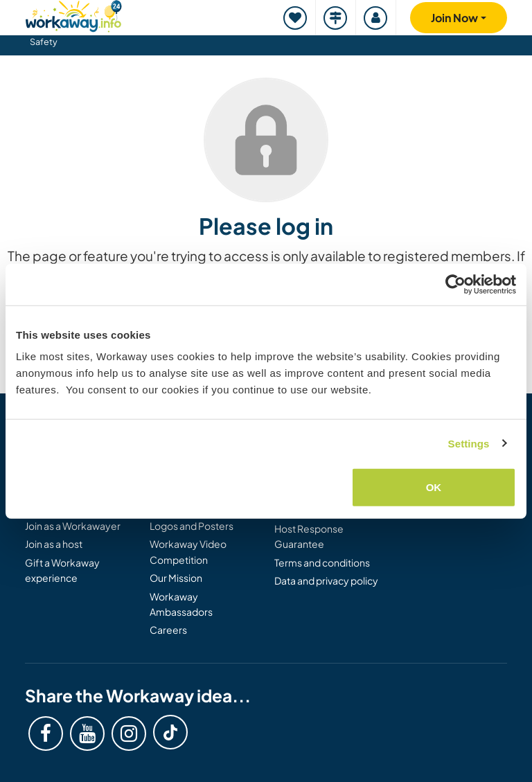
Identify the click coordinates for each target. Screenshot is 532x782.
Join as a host (54, 544)
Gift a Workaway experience (62, 570)
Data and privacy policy (326, 580)
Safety (44, 42)
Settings (469, 443)
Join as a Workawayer (73, 526)
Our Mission (176, 578)
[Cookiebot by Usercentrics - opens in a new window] (455, 284)
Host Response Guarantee (309, 536)
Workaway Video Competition (188, 551)
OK (434, 487)
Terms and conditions (322, 562)
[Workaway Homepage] (73, 14)
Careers (168, 630)
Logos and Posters (192, 526)
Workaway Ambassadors (181, 604)
